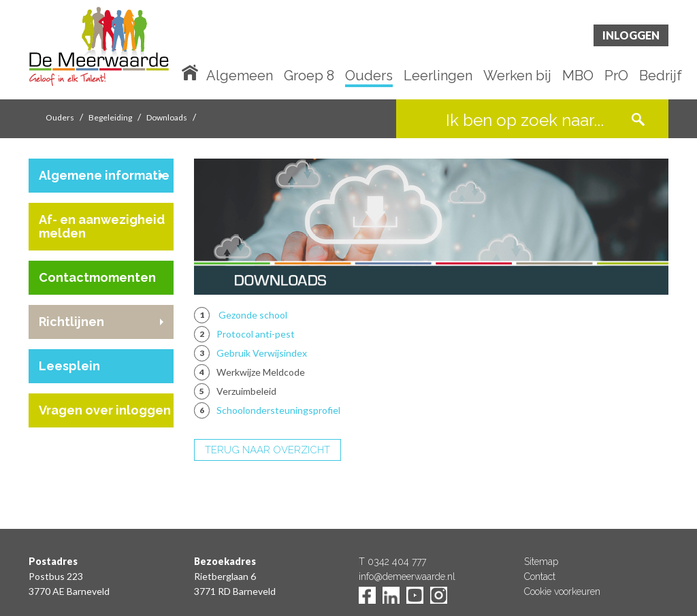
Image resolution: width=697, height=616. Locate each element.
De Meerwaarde (110, 52)
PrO (616, 76)
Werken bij (517, 76)
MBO (578, 76)
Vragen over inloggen (105, 410)
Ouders (369, 76)
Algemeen (240, 76)
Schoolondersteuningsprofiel (278, 410)
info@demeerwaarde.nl (407, 577)
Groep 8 (309, 76)
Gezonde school (253, 315)
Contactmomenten (97, 277)
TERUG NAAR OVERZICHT (268, 450)
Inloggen (631, 35)
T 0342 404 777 (392, 562)
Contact (540, 577)
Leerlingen (438, 76)
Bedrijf (661, 76)
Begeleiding (110, 117)
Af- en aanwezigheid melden (102, 226)
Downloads (167, 117)
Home (193, 71)
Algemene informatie (104, 175)
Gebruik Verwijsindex (262, 353)
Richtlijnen (71, 322)
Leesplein (69, 366)
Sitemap (541, 562)
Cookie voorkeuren (562, 591)
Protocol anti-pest (256, 334)
